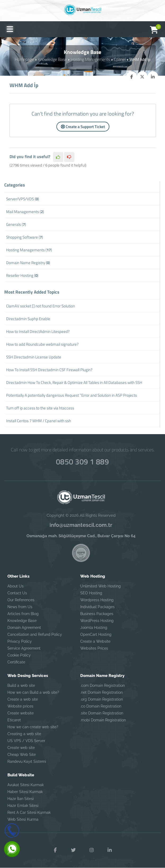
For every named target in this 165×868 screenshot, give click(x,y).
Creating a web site (24, 734)
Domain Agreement (24, 628)
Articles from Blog (23, 614)
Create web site (21, 748)
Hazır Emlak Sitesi (23, 806)
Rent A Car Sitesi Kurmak (29, 812)
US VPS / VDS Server (26, 741)
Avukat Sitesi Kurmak (26, 785)
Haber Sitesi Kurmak (25, 792)
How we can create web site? (33, 727)
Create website (21, 713)
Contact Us (17, 593)
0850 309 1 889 (82, 461)
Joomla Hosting (94, 628)
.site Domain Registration (102, 713)
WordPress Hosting (97, 621)
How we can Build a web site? (33, 692)
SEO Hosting (91, 593)
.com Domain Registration (102, 685)
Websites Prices (94, 648)
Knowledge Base (53, 59)
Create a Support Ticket (83, 127)
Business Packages (97, 614)
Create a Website (95, 641)
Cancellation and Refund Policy (35, 634)
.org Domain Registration (102, 699)
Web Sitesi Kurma (23, 819)
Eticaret (14, 720)
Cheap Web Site (22, 755)
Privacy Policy (20, 641)
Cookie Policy (19, 655)
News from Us (20, 607)
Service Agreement (24, 648)
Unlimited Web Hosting (101, 586)
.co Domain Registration (101, 706)
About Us (15, 586)
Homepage (26, 59)
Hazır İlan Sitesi (21, 799)
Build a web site (21, 685)
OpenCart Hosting (96, 634)
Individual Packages (97, 607)
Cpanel (118, 59)
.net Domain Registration (101, 692)
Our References (21, 600)
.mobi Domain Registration (103, 720)
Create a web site (23, 699)
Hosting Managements (90, 59)
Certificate (16, 662)
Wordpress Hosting (97, 600)
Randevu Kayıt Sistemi (27, 761)
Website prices (20, 706)
